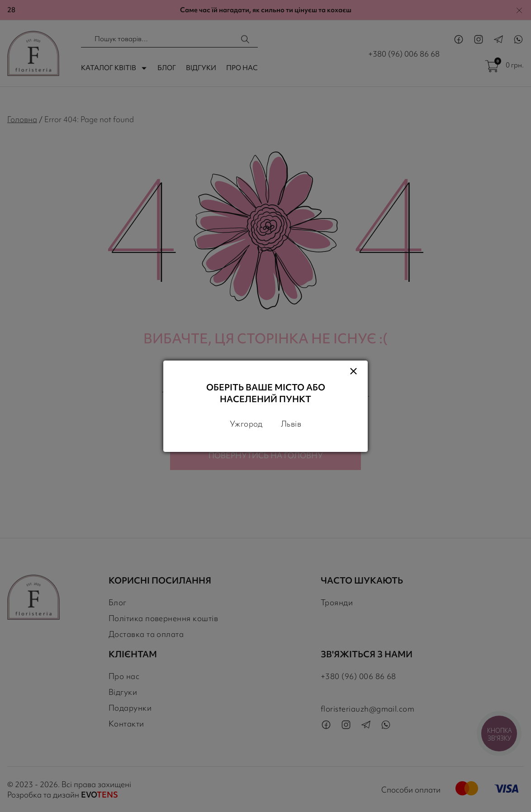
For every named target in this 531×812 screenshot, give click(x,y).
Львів (291, 424)
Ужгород (246, 424)
